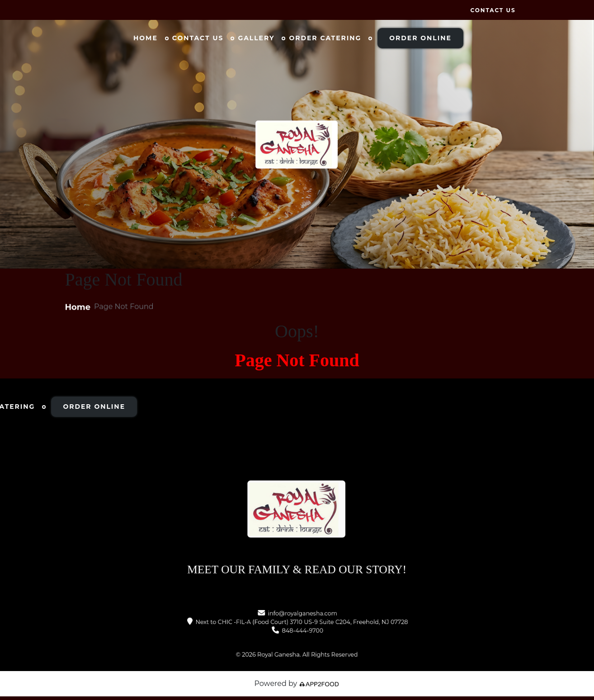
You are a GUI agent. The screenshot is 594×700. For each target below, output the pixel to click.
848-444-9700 (302, 629)
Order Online (420, 38)
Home (146, 38)
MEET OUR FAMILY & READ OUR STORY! (297, 557)
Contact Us (493, 10)
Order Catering (325, 38)
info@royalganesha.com (302, 616)
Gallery (256, 38)
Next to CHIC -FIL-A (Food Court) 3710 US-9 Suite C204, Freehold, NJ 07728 (301, 622)
